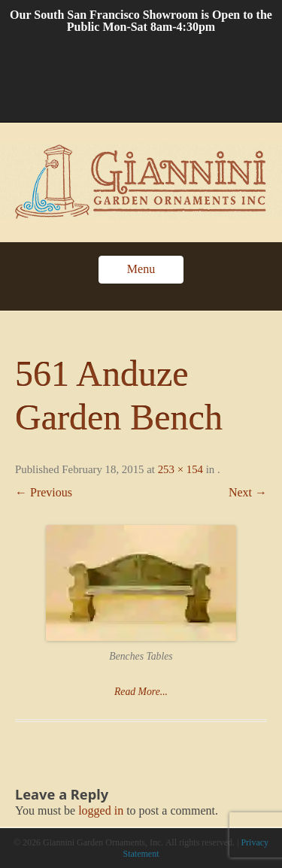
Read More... (141, 692)
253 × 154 (180, 469)
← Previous (44, 492)
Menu (141, 269)
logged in (101, 810)
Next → (248, 492)
